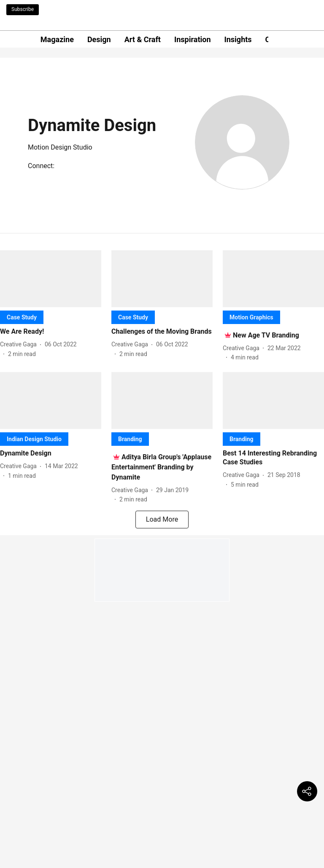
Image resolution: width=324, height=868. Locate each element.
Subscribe (23, 9)
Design (99, 39)
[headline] (51, 332)
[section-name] (22, 317)
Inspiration (193, 39)
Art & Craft (143, 39)
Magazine (57, 39)
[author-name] (20, 344)
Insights (238, 39)
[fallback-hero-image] (51, 279)
